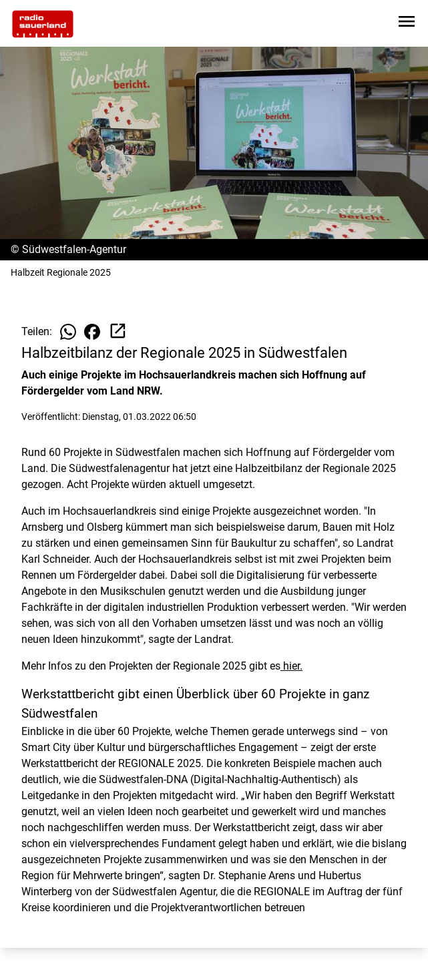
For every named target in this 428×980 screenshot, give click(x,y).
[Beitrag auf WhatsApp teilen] (68, 332)
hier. (291, 666)
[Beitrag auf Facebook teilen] (92, 332)
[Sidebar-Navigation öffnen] (407, 24)
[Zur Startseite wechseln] (43, 24)
